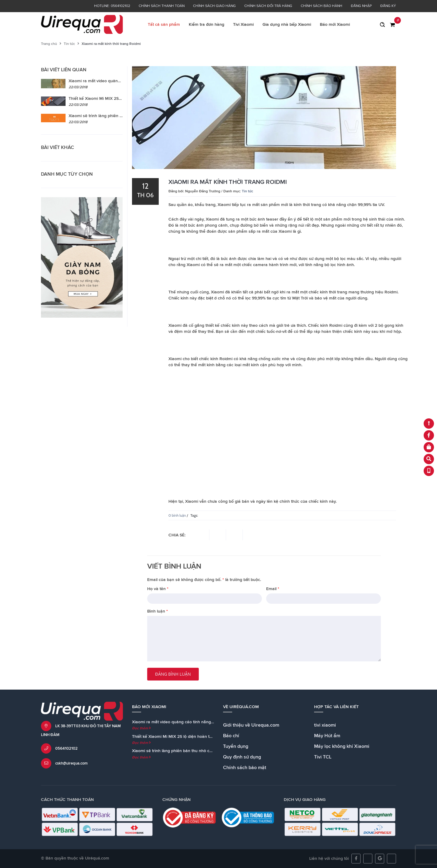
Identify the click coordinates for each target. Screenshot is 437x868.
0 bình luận (177, 515)
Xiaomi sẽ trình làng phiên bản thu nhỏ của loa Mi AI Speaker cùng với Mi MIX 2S (210, 751)
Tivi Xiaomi (243, 25)
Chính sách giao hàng (214, 6)
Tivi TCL (323, 757)
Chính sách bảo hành (322, 6)
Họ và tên (158, 589)
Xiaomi (212, 219)
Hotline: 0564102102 (112, 6)
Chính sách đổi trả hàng (268, 6)
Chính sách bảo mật (245, 768)
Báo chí (231, 736)
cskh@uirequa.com (71, 763)
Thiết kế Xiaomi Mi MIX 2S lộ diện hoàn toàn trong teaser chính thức (197, 737)
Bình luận (158, 611)
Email (273, 589)
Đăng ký (388, 6)
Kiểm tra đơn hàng (207, 25)
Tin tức (69, 44)
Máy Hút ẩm (327, 736)
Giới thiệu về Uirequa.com (251, 725)
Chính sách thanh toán (162, 6)
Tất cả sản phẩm (164, 25)
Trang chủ (49, 44)
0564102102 (66, 749)
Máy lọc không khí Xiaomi (342, 746)
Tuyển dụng (236, 746)
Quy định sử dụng (242, 757)
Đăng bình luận (173, 674)
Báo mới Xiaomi (335, 25)
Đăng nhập (361, 6)
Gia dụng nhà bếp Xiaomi (287, 25)
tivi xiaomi (325, 725)
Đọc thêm (141, 728)
